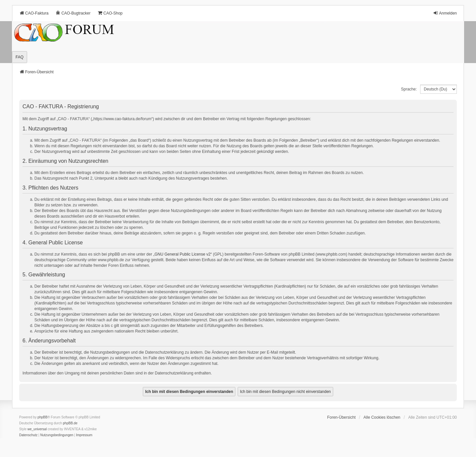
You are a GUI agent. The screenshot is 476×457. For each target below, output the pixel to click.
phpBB (43, 417)
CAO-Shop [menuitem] (110, 13)
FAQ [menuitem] (20, 57)
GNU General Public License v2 (183, 254)
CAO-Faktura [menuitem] (34, 13)
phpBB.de (70, 423)
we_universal (37, 429)
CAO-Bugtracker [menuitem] (73, 13)
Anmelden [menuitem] (445, 13)
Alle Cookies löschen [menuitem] (382, 417)
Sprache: (409, 89)
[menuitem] (28, 435)
